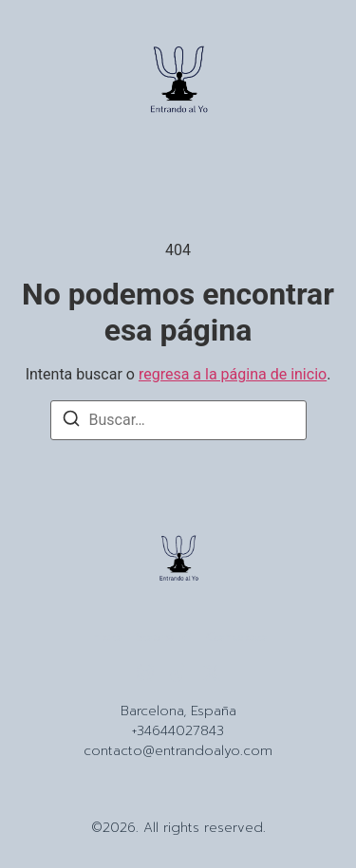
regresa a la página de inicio (233, 374)
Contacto (236, 637)
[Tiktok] (178, 673)
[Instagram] (145, 673)
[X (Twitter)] (212, 673)
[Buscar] (71, 422)
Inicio (105, 637)
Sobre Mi (164, 637)
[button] (49, 83)
